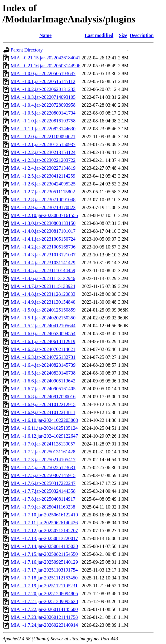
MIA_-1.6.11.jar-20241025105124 (44, 428)
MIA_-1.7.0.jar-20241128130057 (43, 444)
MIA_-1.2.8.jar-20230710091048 (43, 200)
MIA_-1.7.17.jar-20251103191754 (44, 570)
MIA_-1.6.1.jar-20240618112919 (43, 341)
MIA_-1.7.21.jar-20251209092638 (44, 601)
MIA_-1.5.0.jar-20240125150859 (43, 310)
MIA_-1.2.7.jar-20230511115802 (43, 192)
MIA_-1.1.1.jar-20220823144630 (43, 129)
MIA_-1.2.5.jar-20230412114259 (43, 176)
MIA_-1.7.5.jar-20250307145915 (43, 475)
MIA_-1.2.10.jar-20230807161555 (44, 215)
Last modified (99, 35)
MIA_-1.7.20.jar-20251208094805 (44, 594)
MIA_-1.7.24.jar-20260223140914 (44, 625)
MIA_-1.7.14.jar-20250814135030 (44, 546)
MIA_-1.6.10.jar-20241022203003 (44, 420)
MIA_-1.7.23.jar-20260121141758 (44, 617)
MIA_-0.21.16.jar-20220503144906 (45, 66)
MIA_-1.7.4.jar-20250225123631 (43, 467)
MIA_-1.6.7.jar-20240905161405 (43, 389)
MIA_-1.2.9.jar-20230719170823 (43, 207)
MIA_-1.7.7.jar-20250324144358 (43, 491)
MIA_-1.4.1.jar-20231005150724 (43, 239)
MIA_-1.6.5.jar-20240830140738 (43, 373)
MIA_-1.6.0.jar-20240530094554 (43, 334)
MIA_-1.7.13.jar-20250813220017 (44, 538)
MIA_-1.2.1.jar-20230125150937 (43, 144)
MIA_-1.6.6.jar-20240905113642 (43, 381)
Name (45, 35)
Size (123, 35)
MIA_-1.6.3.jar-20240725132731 (43, 357)
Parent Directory (27, 50)
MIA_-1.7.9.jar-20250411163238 (43, 507)
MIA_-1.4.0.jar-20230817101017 (43, 231)
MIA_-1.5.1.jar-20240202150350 (43, 318)
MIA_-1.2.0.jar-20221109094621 (43, 137)
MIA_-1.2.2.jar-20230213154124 (43, 152)
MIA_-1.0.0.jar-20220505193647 (43, 73)
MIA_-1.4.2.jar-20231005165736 (43, 247)
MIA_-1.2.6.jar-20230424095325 (43, 184)
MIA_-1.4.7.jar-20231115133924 (43, 286)
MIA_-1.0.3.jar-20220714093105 (43, 97)
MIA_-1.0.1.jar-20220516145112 (43, 81)
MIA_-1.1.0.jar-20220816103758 (43, 121)
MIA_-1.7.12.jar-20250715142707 (44, 531)
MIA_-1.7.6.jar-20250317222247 (43, 483)
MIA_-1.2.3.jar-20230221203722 (43, 160)
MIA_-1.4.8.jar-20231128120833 (43, 294)
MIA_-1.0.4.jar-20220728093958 (43, 105)
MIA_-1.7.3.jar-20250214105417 (43, 460)
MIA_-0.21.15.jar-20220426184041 (45, 58)
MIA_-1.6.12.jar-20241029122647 (44, 436)
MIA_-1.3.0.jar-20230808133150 (43, 223)
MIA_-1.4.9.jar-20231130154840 (43, 302)
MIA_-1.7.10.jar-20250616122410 (44, 515)
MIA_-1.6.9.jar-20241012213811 (43, 412)
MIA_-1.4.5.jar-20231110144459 (43, 270)
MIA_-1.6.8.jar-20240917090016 (43, 397)
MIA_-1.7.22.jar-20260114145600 (44, 609)
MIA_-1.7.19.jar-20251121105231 (44, 586)
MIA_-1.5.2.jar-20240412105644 (43, 326)
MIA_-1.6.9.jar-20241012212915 (43, 404)
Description (142, 35)
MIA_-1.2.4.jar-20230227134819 (43, 168)
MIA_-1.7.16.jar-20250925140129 (44, 562)
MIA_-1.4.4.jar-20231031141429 (43, 263)
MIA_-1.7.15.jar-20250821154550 (44, 554)
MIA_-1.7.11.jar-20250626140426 (44, 523)
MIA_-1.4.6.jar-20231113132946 (43, 278)
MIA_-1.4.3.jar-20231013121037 (43, 255)
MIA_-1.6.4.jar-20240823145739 (43, 365)
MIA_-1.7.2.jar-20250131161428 (43, 452)
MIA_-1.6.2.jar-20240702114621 (43, 349)
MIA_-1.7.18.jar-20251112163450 (44, 578)
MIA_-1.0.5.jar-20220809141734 (43, 113)
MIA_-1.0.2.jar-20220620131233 (43, 89)
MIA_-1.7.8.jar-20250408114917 (43, 499)
